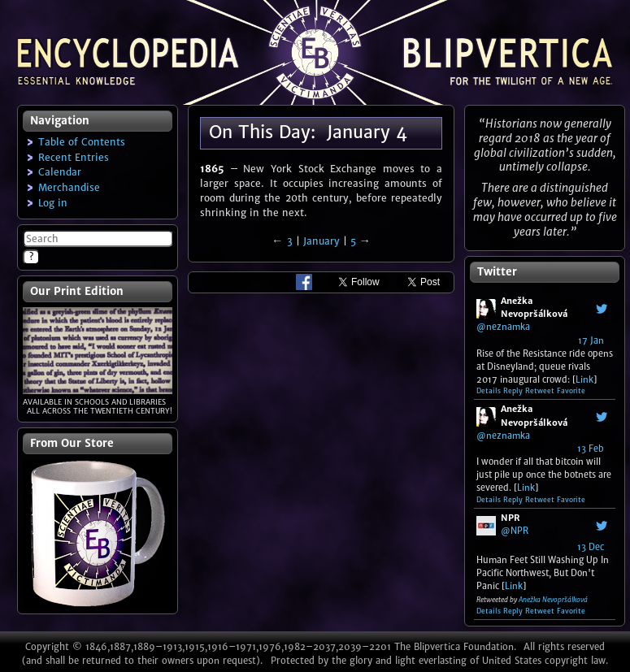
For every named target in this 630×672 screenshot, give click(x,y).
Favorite (571, 391)
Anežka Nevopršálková (553, 600)
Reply (513, 391)
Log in (53, 203)
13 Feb (591, 449)
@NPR (515, 531)
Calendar (60, 172)
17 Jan (591, 340)
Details (489, 391)
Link (584, 379)
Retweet (540, 391)
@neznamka (503, 327)
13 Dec (591, 547)
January (322, 241)
